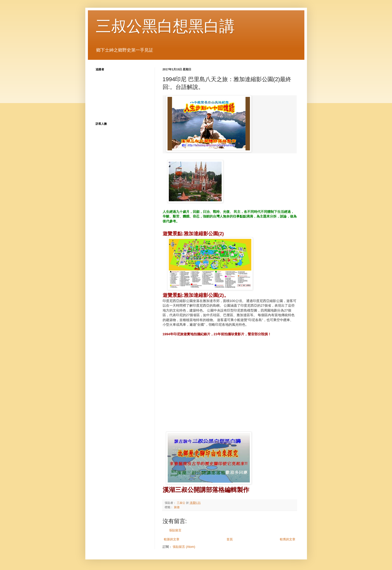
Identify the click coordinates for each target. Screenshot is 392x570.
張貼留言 (175, 530)
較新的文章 (172, 539)
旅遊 (177, 507)
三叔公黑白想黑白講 (165, 26)
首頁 (230, 539)
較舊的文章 (288, 539)
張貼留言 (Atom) (184, 547)
